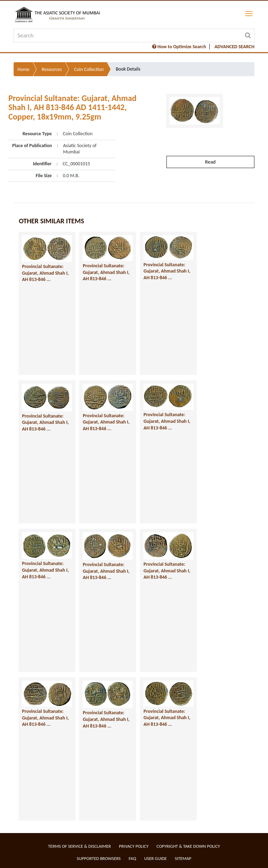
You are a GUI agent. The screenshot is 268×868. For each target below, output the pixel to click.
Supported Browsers (99, 858)
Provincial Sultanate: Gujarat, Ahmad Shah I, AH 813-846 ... (45, 273)
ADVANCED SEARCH (234, 47)
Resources (52, 69)
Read (210, 162)
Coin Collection (89, 69)
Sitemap (183, 858)
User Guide (155, 858)
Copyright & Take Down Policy (188, 846)
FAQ (132, 858)
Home (23, 69)
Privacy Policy (134, 846)
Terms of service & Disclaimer (80, 846)
